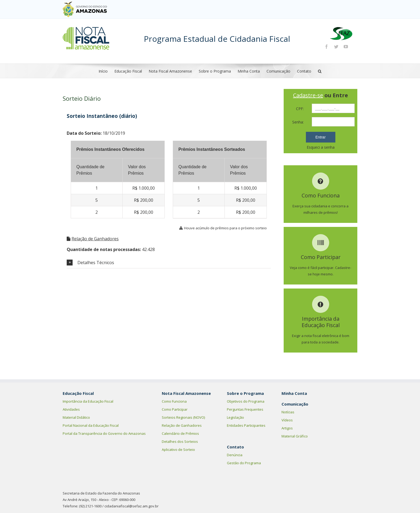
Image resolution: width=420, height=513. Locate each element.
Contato (304, 71)
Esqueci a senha (321, 147)
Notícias (288, 412)
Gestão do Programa (244, 463)
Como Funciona (174, 401)
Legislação (235, 417)
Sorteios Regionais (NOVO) (183, 417)
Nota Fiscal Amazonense (170, 71)
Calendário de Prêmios (180, 433)
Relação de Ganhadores (95, 239)
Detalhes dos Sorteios (180, 441)
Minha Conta (249, 71)
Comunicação (278, 71)
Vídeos (287, 420)
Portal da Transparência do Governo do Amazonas (104, 433)
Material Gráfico (295, 436)
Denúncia (235, 455)
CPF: (300, 109)
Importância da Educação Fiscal (88, 401)
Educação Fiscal (128, 71)
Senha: (298, 122)
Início (103, 71)
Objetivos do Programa (246, 401)
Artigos (287, 428)
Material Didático (76, 417)
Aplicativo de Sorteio (178, 450)
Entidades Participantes (246, 425)
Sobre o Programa (215, 71)
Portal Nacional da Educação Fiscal (91, 425)
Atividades (71, 409)
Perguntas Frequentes (245, 409)
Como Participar (175, 409)
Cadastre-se (308, 95)
